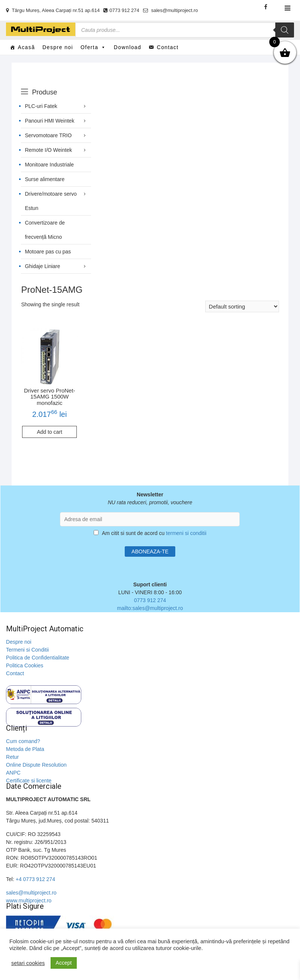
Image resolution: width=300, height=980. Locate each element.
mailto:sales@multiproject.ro (150, 608)
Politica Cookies (25, 665)
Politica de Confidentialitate (38, 658)
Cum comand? (23, 741)
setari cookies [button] (28, 963)
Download (128, 47)
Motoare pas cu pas (48, 252)
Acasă (26, 47)
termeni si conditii (186, 533)
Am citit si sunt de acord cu (150, 533)
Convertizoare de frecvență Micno (45, 230)
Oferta (93, 47)
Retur (12, 757)
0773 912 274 (121, 10)
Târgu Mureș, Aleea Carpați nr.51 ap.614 (53, 10)
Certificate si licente (29, 781)
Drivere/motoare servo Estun (51, 201)
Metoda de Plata (25, 749)
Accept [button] (64, 963)
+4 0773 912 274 (36, 879)
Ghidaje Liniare (42, 266)
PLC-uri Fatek (41, 106)
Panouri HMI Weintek (49, 121)
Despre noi (58, 47)
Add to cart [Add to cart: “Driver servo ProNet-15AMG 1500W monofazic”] (49, 432)
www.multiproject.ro (29, 901)
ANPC (13, 773)
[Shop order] (242, 306)
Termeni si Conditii (27, 650)
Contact (168, 47)
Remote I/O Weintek (48, 150)
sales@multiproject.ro (171, 10)
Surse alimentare (45, 179)
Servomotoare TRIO (48, 135)
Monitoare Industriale (49, 165)
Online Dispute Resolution (36, 765)
